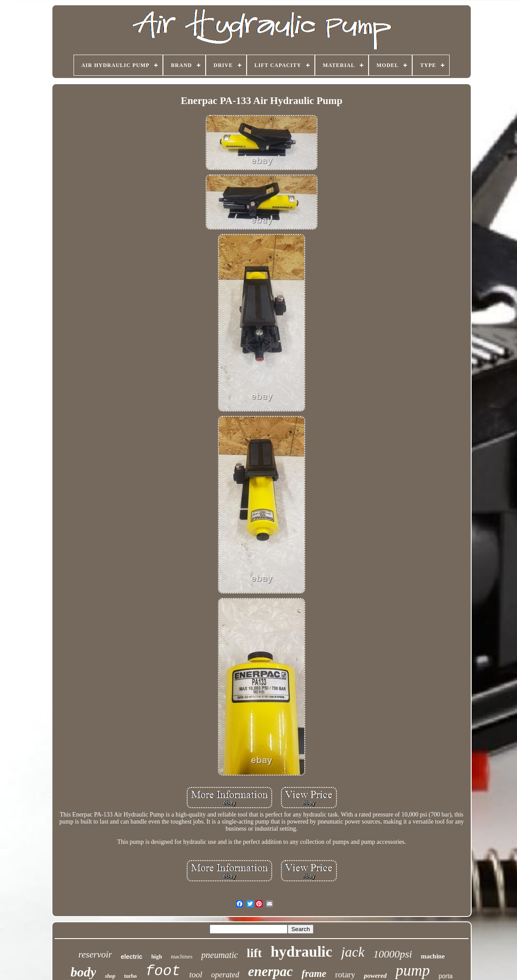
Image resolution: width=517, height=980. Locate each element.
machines (182, 956)
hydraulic (302, 952)
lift (254, 953)
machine (433, 956)
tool (196, 974)
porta (446, 976)
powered (375, 976)
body (83, 972)
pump (413, 971)
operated (225, 975)
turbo (131, 976)
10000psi (393, 954)
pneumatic (220, 955)
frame (314, 974)
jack (353, 952)
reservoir (95, 954)
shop (110, 976)
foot (163, 971)
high (157, 956)
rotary (345, 974)
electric (131, 957)
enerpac (270, 971)
